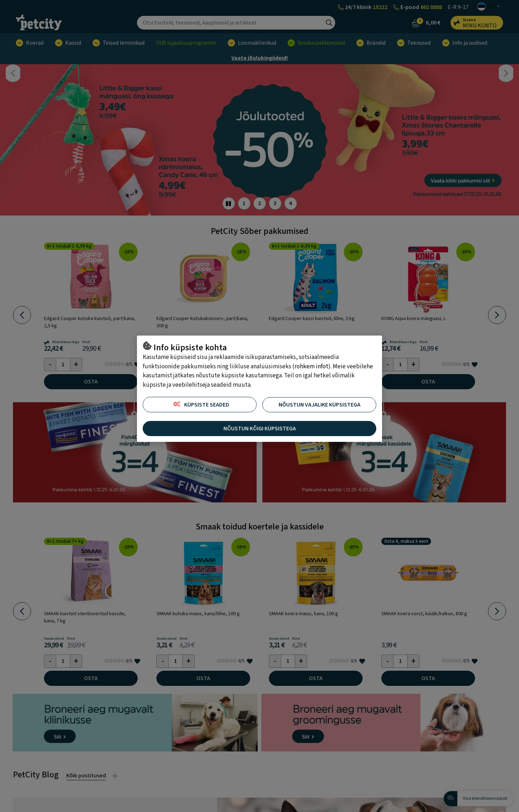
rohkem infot (311, 367)
